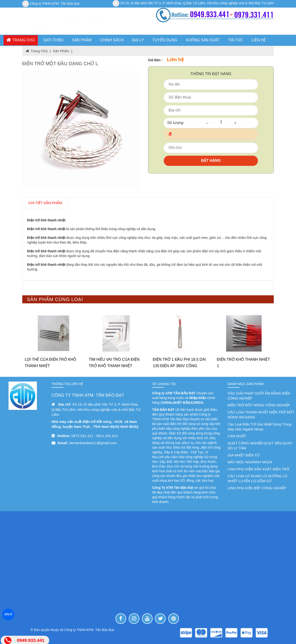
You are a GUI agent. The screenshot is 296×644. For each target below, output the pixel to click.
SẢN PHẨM (82, 40)
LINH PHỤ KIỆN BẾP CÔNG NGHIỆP (257, 488)
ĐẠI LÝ (138, 40)
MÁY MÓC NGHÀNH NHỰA (250, 462)
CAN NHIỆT (237, 436)
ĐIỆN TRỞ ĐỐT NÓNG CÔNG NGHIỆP (259, 405)
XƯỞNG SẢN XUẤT (203, 40)
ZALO (8, 614)
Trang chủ (21, 40)
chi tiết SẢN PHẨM (45, 203)
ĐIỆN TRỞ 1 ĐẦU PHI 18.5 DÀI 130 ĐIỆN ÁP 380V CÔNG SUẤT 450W (179, 366)
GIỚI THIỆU (54, 40)
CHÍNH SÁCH (112, 40)
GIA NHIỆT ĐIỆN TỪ (244, 455)
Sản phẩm (61, 51)
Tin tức (236, 40)
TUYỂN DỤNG (165, 40)
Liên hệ (259, 40)
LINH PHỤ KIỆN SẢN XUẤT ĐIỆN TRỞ (258, 469)
